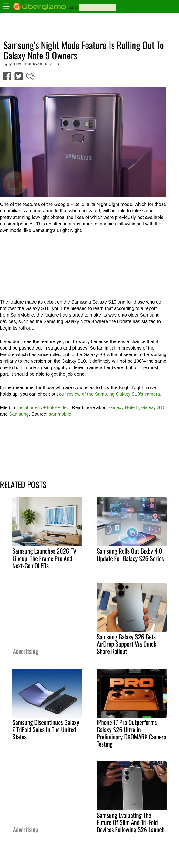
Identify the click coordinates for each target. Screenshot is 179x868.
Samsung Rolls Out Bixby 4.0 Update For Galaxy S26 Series (130, 554)
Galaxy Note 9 (124, 407)
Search (73, 7)
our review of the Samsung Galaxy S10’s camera (110, 394)
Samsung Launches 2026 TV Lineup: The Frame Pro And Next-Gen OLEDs (44, 558)
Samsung (19, 414)
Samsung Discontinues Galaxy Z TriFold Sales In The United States (46, 729)
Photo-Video (56, 407)
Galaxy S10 (153, 407)
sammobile (60, 414)
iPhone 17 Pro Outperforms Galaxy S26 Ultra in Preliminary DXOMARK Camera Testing (131, 733)
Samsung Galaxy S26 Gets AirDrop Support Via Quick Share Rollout (127, 644)
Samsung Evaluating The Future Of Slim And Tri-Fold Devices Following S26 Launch (131, 822)
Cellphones (28, 407)
